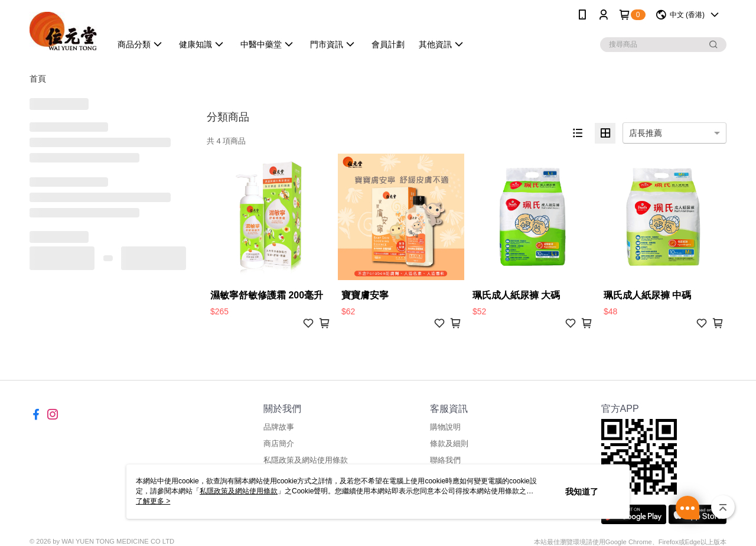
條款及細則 (449, 443)
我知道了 (582, 492)
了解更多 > (153, 501)
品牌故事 (279, 427)
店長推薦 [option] (646, 133)
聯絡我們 (445, 460)
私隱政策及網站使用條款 (306, 460)
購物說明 (445, 427)
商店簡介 (279, 443)
